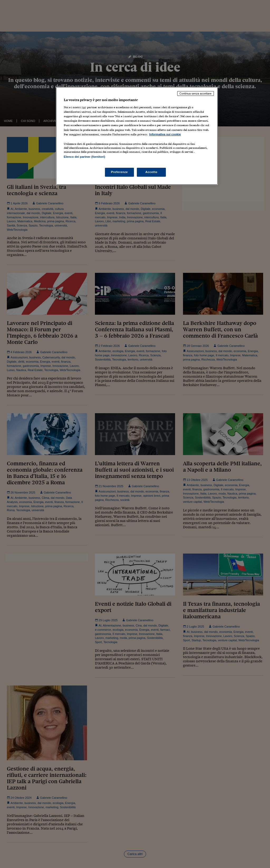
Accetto (151, 172)
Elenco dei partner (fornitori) (85, 157)
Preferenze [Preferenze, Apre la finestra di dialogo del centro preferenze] (119, 172)
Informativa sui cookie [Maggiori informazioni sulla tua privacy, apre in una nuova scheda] (165, 134)
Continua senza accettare (196, 93)
